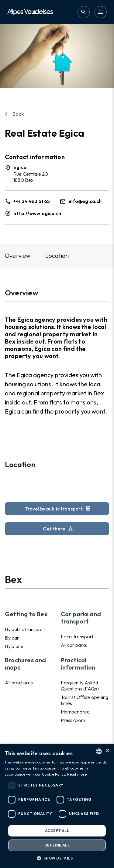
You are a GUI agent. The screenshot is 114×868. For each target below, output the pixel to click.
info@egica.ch (85, 201)
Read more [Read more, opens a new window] (77, 774)
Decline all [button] (57, 845)
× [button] (107, 751)
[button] (57, 858)
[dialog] (57, 806)
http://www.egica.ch (37, 213)
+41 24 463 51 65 (32, 201)
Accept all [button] (57, 831)
